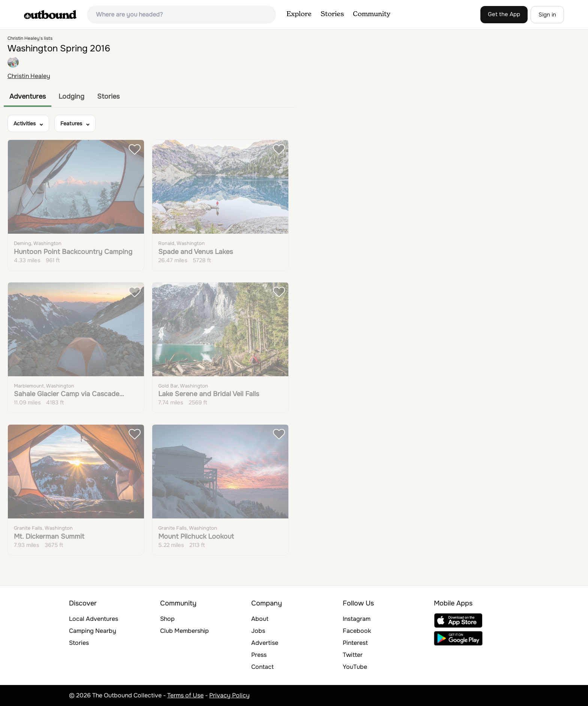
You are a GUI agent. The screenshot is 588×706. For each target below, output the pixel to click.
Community (372, 14)
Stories (332, 14)
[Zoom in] (579, 39)
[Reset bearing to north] (579, 61)
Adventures (28, 96)
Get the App (504, 14)
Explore (299, 14)
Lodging (71, 96)
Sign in (547, 15)
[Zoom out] (579, 50)
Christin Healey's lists (30, 38)
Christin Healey (29, 76)
